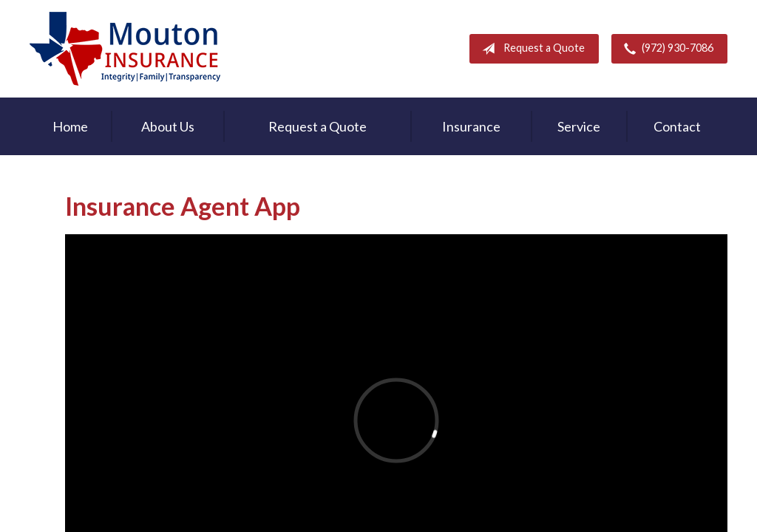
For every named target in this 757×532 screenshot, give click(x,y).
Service (579, 126)
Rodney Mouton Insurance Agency (125, 49)
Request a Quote (530, 49)
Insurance (471, 126)
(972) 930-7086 (666, 49)
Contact (677, 126)
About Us (168, 126)
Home (70, 126)
